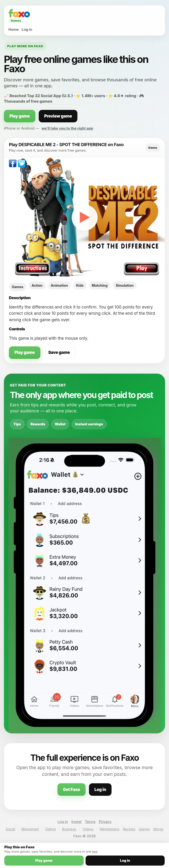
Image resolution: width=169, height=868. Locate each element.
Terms (90, 822)
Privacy (105, 822)
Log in (27, 29)
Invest (76, 822)
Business (69, 829)
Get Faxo (72, 790)
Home (14, 29)
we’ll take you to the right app (67, 128)
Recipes (129, 829)
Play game (20, 116)
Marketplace (110, 829)
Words (158, 829)
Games (144, 829)
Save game (59, 352)
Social (10, 829)
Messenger (30, 829)
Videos (88, 829)
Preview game (58, 116)
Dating (51, 829)
